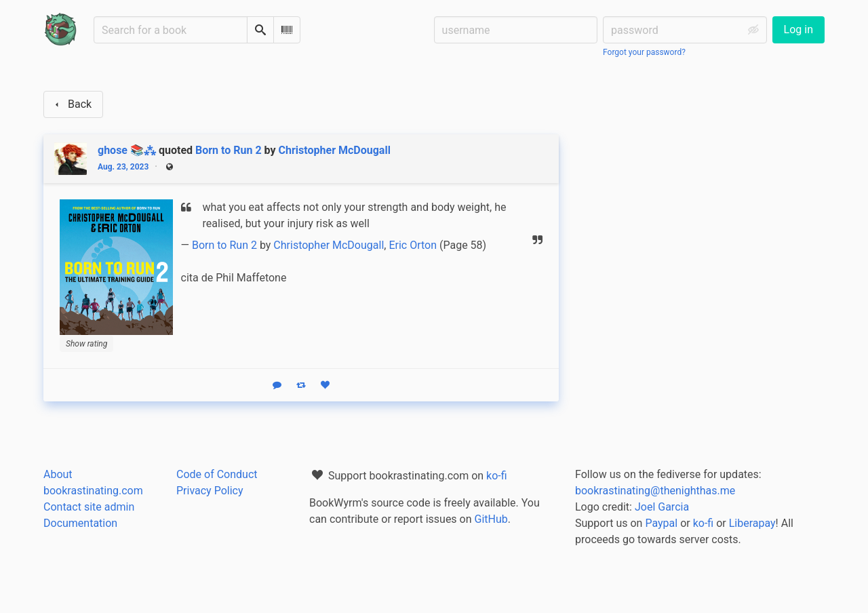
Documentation (80, 523)
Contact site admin (89, 507)
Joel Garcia (662, 507)
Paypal (661, 523)
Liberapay (752, 523)
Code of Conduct (217, 474)
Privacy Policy (210, 491)
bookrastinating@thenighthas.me (655, 491)
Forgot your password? (644, 52)
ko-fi (497, 476)
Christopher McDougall (335, 150)
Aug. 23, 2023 (123, 167)
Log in (798, 29)
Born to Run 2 (229, 150)
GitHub (491, 519)
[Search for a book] (171, 30)
